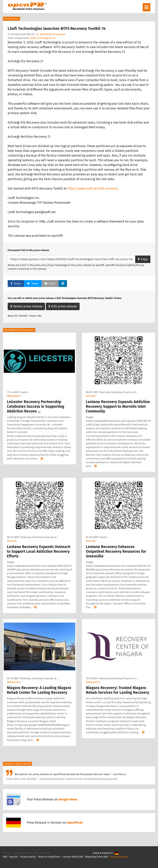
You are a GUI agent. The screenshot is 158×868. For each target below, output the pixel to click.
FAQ (5, 857)
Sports (24, 392)
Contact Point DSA (73, 857)
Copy (143, 259)
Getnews (91, 396)
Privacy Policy (28, 857)
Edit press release (63, 306)
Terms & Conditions (49, 857)
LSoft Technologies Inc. (43, 38)
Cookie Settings (119, 857)
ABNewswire (14, 396)
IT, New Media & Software (51, 34)
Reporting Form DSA (96, 857)
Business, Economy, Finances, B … (119, 392)
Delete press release (26, 306)
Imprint (14, 857)
